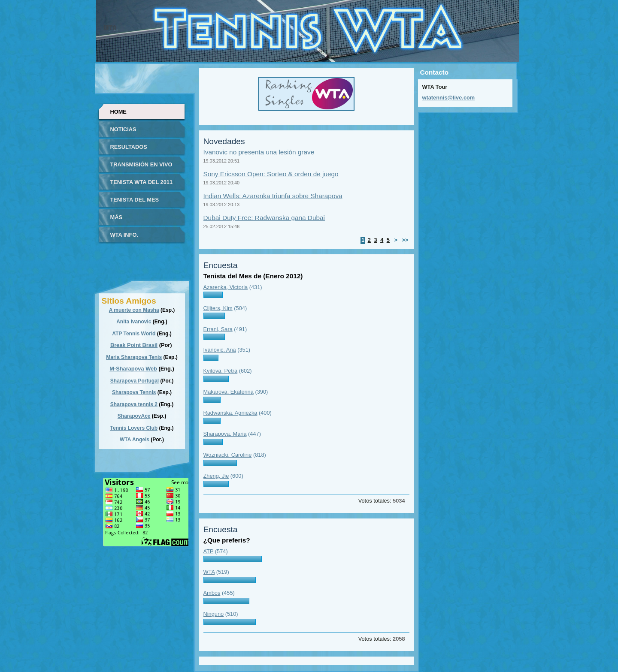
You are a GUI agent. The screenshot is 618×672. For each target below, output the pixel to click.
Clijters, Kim (218, 308)
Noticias (123, 129)
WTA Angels (135, 440)
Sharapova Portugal (135, 381)
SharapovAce (134, 416)
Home (118, 112)
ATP (209, 551)
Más (116, 217)
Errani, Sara (218, 329)
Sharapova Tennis (134, 392)
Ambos (212, 593)
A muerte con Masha (134, 310)
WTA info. (124, 235)
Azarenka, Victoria (226, 287)
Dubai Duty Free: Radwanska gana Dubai (264, 218)
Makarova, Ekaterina (229, 392)
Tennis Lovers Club (134, 428)
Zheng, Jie (216, 476)
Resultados (129, 147)
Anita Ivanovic (134, 322)
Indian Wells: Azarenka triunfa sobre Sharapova (273, 196)
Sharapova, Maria (225, 434)
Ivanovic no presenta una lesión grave (259, 152)
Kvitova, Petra (221, 371)
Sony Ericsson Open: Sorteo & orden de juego (271, 174)
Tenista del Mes (135, 200)
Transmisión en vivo (141, 164)
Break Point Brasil (134, 345)
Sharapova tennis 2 (134, 404)
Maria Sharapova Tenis (134, 357)
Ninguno (214, 614)
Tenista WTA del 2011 (142, 182)
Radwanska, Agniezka (230, 413)
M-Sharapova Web (133, 369)
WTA (209, 572)
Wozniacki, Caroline (228, 455)
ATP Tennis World (134, 334)
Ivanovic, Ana (220, 350)
